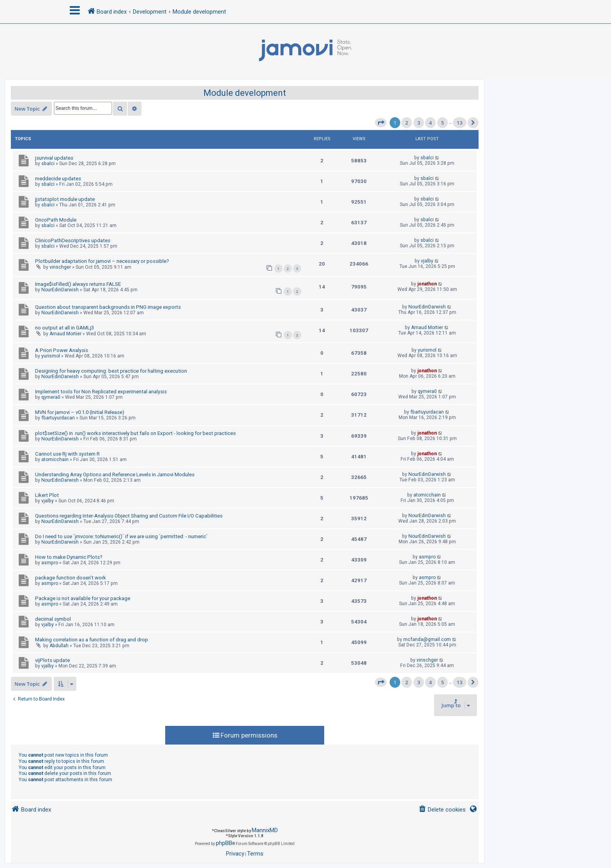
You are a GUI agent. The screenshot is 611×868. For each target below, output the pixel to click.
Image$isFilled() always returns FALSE (78, 284)
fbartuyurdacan (58, 418)
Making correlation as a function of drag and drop (92, 640)
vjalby (427, 261)
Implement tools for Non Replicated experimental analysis (101, 392)
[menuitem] (442, 810)
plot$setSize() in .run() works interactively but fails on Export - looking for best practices (135, 433)
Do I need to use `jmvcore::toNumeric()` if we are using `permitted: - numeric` (121, 536)
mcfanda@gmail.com (427, 639)
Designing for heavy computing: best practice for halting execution (111, 371)
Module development (245, 93)
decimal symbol (53, 619)
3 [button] (419, 123)
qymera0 (51, 397)
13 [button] (460, 123)
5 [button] (442, 123)
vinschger (60, 267)
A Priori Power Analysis (62, 350)
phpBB (224, 843)
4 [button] (430, 123)
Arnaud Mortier (65, 334)
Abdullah (59, 646)
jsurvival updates (54, 158)
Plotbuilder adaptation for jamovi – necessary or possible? (102, 261)
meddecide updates (58, 179)
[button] (381, 123)
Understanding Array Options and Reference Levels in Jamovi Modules (115, 474)
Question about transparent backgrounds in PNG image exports (108, 307)
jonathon (427, 284)
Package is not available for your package (83, 598)
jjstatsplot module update (65, 199)
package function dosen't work (71, 578)
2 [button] (407, 123)
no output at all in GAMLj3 (64, 328)
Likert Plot (47, 495)
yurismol (51, 356)
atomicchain (55, 460)
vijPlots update (52, 660)
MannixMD (265, 830)
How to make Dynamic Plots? (69, 557)
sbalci (48, 164)
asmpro (50, 563)
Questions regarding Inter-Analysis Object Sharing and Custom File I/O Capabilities (129, 516)
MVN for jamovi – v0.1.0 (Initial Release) (80, 412)
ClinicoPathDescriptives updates (73, 240)
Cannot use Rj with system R (67, 454)
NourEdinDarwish (60, 290)
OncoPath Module (56, 220)
